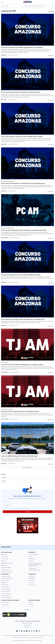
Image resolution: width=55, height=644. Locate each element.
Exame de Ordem (5, 581)
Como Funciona (5, 557)
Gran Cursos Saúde (7, 409)
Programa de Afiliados (6, 567)
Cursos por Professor (6, 594)
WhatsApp (32, 559)
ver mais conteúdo (27, 467)
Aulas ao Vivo (32, 581)
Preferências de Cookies (7, 572)
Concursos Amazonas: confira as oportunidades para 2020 (21, 275)
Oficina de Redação (5, 596)
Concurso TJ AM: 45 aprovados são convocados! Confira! (20, 411)
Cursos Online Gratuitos (7, 598)
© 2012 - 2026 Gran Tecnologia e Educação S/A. (27, 621)
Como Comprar (5, 559)
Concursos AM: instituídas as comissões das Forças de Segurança (23, 183)
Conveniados (4, 565)
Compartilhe (51, 56)
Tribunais (5, 363)
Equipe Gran (4, 55)
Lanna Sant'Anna (5, 238)
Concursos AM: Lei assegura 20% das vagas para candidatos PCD (23, 319)
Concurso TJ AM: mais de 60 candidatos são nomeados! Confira (22, 365)
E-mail (31, 561)
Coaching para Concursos (7, 578)
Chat (30, 557)
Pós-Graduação (5, 585)
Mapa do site (28, 627)
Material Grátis (32, 578)
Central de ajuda (33, 554)
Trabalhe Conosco (5, 570)
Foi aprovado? (35, 569)
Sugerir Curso (32, 585)
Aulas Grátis (31, 583)
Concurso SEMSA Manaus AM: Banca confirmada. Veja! (19, 456)
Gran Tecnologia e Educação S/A (22, 635)
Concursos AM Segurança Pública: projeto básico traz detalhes (22, 47)
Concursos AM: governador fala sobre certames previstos (20, 92)
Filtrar (51, 12)
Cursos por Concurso (6, 587)
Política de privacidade (27, 623)
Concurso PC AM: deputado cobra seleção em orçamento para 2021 (24, 230)
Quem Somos (4, 554)
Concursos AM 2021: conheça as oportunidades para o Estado (22, 137)
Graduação (4, 583)
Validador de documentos (7, 563)
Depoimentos (32, 576)
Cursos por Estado (5, 591)
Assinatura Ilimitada (6, 576)
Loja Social (3, 561)
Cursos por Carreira (6, 589)
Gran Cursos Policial (8, 181)
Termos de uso (28, 625)
